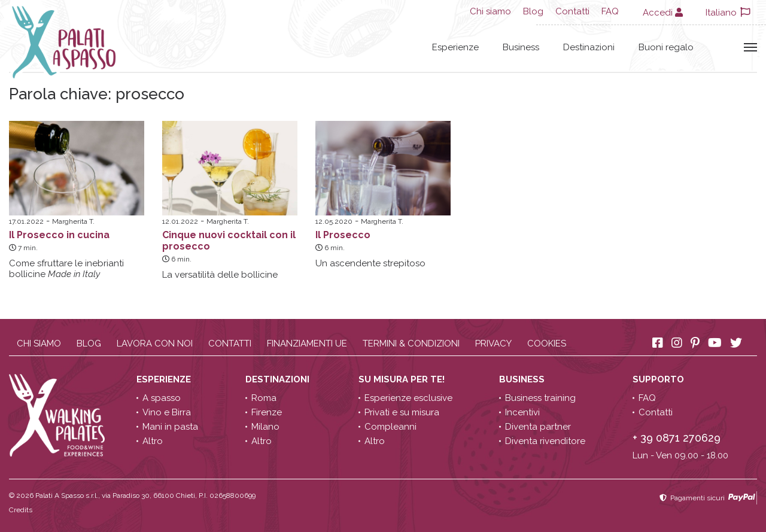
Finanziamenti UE (307, 343)
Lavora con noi (155, 343)
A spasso (162, 398)
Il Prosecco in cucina (59, 235)
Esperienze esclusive (408, 398)
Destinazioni (589, 47)
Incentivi (522, 412)
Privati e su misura (402, 412)
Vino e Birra (167, 412)
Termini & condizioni (411, 343)
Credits (21, 510)
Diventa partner (538, 427)
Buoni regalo (666, 47)
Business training (540, 398)
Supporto (659, 379)
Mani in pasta (170, 427)
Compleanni (390, 427)
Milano (265, 427)
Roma (264, 398)
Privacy (493, 343)
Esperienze (455, 47)
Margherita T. (73, 221)
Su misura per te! (403, 379)
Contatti (572, 11)
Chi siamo (490, 11)
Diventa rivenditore (545, 441)
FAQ (610, 11)
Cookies (547, 343)
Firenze (267, 412)
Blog (533, 11)
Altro (153, 441)
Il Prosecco (343, 235)
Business (521, 47)
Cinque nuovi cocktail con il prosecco (229, 241)
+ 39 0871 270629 (677, 438)
